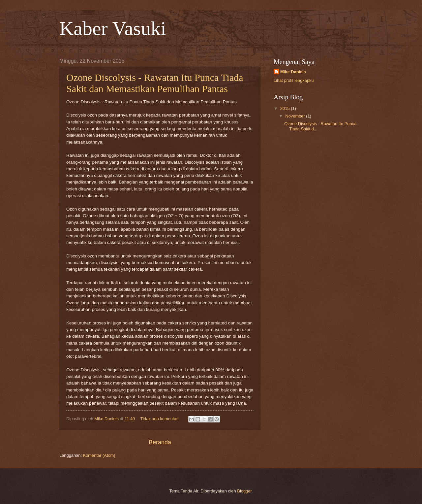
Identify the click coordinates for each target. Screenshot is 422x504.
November (296, 116)
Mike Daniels (293, 72)
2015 (286, 108)
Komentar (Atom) (99, 455)
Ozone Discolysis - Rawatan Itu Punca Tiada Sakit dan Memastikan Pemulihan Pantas (155, 83)
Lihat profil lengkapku (294, 80)
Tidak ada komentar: (160, 419)
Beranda (160, 442)
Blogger (244, 491)
